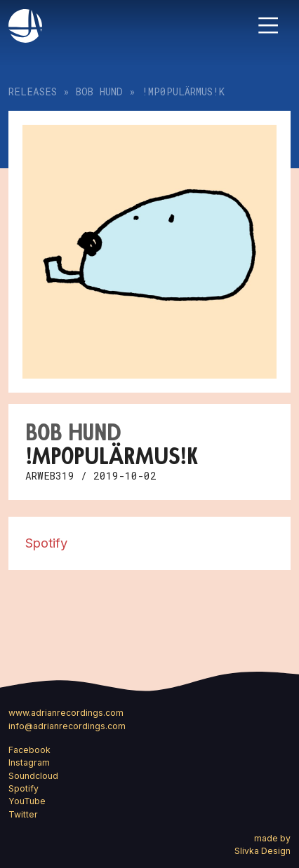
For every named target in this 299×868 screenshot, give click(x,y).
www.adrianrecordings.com (66, 713)
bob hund (99, 91)
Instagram (29, 762)
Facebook (29, 750)
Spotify (46, 543)
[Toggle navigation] (268, 25)
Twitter (23, 814)
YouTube (27, 801)
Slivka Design (263, 851)
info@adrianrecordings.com (67, 726)
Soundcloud (33, 776)
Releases (33, 91)
